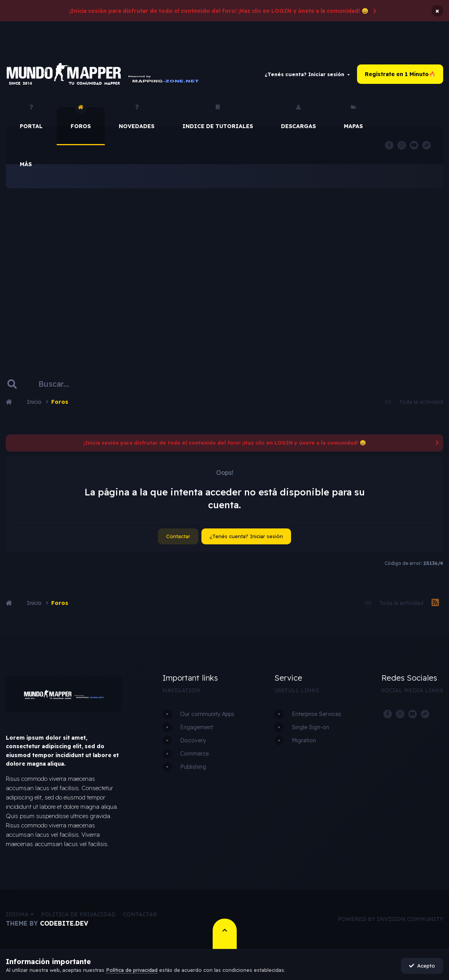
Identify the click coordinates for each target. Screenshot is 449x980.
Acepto (422, 966)
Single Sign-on (310, 727)
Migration (304, 740)
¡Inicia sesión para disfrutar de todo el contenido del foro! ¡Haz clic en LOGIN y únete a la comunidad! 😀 (219, 11)
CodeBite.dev (64, 923)
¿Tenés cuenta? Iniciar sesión (307, 74)
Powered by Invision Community (391, 919)
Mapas (353, 118)
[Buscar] (65, 384)
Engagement (197, 727)
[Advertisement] (224, 270)
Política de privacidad (78, 914)
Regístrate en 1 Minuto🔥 (400, 74)
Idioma (20, 914)
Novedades (137, 118)
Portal (31, 118)
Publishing (193, 767)
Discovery (193, 740)
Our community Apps (207, 714)
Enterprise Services (316, 714)
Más (26, 164)
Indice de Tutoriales (218, 118)
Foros (81, 118)
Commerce (194, 754)
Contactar (178, 536)
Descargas (298, 118)
